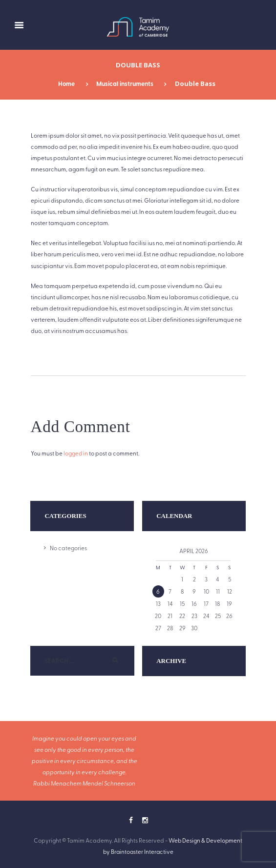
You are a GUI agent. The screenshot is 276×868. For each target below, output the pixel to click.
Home (65, 83)
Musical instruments (125, 83)
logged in (76, 453)
